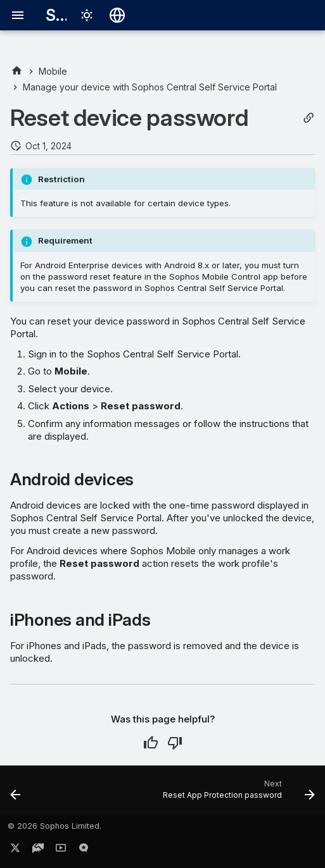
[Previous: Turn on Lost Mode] (16, 794)
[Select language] (117, 15)
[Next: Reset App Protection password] (237, 794)
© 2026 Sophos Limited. (54, 826)
